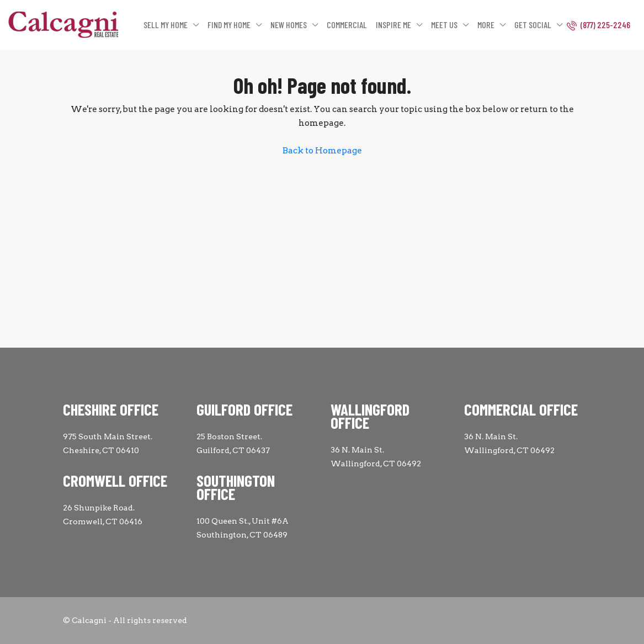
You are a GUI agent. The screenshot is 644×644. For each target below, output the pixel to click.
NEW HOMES (289, 25)
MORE (486, 25)
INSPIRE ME (393, 25)
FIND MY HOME (229, 25)
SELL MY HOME (166, 25)
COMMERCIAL (347, 25)
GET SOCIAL (533, 25)
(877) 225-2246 (598, 25)
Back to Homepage (322, 151)
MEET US (444, 25)
